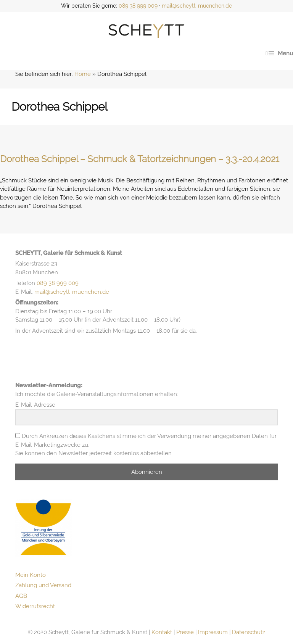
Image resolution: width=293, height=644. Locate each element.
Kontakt (162, 632)
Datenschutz (249, 632)
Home (83, 74)
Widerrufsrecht (35, 606)
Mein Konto (31, 575)
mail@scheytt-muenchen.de (197, 6)
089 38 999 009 (138, 6)
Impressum (213, 632)
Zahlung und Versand (43, 585)
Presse (185, 632)
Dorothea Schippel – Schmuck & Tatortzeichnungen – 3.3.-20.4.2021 (140, 159)
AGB (21, 596)
